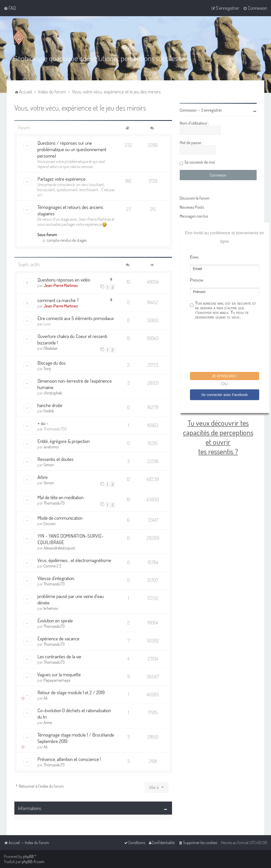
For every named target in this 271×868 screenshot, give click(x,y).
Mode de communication (60, 518)
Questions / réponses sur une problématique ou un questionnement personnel (72, 149)
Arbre (43, 477)
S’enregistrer (212, 110)
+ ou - (43, 423)
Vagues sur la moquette (59, 674)
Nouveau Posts (192, 207)
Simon (49, 465)
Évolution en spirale (55, 620)
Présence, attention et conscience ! (69, 759)
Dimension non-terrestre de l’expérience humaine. (75, 384)
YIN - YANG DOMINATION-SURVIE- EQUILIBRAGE (71, 539)
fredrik (49, 411)
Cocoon (50, 523)
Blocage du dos (52, 363)
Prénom (197, 280)
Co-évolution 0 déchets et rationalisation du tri (74, 713)
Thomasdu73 (54, 503)
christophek (53, 393)
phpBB (28, 856)
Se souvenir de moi (200, 162)
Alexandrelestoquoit (59, 548)
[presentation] (229, 346)
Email (195, 257)
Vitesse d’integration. (56, 578)
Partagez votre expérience (62, 179)
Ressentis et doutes (56, 459)
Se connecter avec (224, 394)
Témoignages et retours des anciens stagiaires (70, 210)
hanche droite (50, 405)
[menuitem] (10, 8)
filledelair (51, 348)
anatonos (51, 447)
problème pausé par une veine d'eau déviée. (71, 599)
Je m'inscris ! (224, 376)
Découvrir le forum (195, 198)
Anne (48, 722)
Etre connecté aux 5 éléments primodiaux (76, 318)
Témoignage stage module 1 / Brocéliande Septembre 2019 (76, 738)
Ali (46, 698)
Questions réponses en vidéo (64, 280)
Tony (47, 368)
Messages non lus (194, 216)
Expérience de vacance (58, 638)
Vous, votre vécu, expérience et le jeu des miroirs (80, 107)
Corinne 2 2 (52, 566)
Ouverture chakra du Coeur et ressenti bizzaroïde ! (72, 339)
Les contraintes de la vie (59, 656)
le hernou (51, 608)
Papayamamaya (57, 680)
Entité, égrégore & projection (64, 441)
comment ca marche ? (58, 300)
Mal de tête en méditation (61, 497)
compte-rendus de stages (65, 240)
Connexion (188, 110)
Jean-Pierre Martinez (61, 285)
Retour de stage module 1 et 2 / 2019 (71, 692)
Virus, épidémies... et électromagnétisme (74, 560)
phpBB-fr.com (33, 862)
